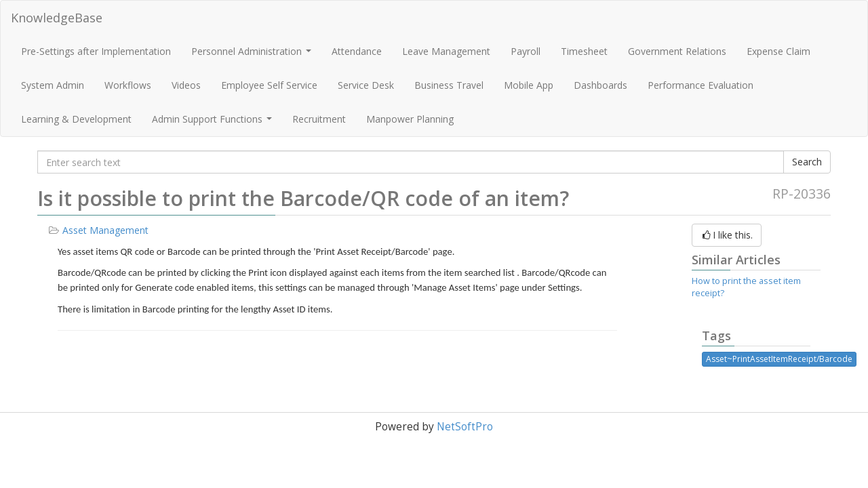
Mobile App (529, 85)
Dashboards (600, 85)
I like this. (727, 235)
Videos (186, 85)
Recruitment (319, 119)
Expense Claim (778, 51)
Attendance (357, 51)
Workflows (128, 85)
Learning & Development (76, 119)
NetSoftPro (465, 427)
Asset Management (105, 230)
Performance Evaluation (701, 85)
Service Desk (366, 85)
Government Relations (677, 51)
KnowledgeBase (57, 18)
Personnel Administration (253, 55)
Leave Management (446, 51)
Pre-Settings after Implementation (96, 51)
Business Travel (449, 85)
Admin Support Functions (214, 123)
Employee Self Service (269, 85)
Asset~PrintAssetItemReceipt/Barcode (779, 359)
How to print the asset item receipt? (746, 287)
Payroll (526, 51)
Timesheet (584, 51)
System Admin (53, 85)
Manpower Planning (410, 119)
